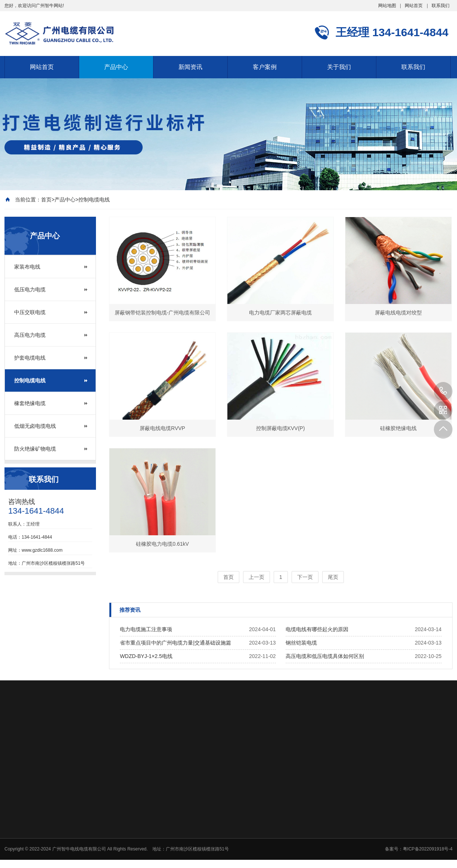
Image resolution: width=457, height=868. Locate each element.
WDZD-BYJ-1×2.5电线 (146, 656)
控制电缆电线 (94, 200)
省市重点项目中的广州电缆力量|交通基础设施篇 (175, 643)
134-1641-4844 (443, 391)
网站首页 (414, 6)
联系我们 (441, 6)
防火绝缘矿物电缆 (35, 449)
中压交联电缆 (30, 312)
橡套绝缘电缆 (30, 403)
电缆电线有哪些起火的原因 (317, 629)
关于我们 (339, 67)
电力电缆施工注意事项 (146, 629)
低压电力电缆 (30, 289)
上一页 (257, 577)
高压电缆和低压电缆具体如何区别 (325, 656)
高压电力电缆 (30, 335)
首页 (46, 200)
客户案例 (265, 67)
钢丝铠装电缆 (301, 643)
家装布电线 (27, 267)
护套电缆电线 (30, 358)
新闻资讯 (190, 67)
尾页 (333, 577)
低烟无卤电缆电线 (35, 426)
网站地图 (387, 6)
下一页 (305, 577)
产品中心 (116, 67)
